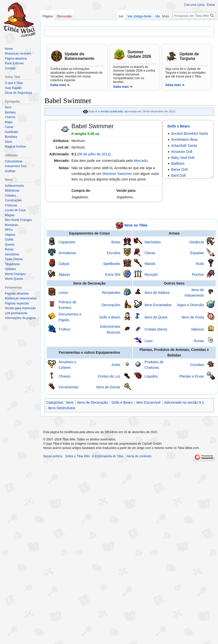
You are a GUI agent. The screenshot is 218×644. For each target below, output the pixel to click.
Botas (116, 242)
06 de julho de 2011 (94, 154)
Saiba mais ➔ (60, 85)
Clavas (150, 253)
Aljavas (64, 274)
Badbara (178, 163)
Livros (63, 293)
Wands (150, 264)
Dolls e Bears (179, 126)
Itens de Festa (193, 317)
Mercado (141, 161)
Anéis (116, 365)
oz (97, 134)
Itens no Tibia (136, 225)
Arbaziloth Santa (184, 146)
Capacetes (67, 242)
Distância (197, 242)
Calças (64, 264)
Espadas (197, 253)
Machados (153, 242)
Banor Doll (179, 169)
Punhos (198, 274)
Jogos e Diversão (190, 305)
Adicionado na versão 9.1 (184, 402)
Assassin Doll (182, 152)
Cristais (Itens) (156, 329)
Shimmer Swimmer (117, 174)
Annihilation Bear (184, 140)
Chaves (64, 376)
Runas (199, 341)
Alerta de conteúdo (139, 456)
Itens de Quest (156, 317)
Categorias (55, 402)
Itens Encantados (158, 305)
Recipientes (111, 293)
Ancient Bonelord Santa (189, 133)
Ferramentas (69, 387)
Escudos (114, 253)
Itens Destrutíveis (62, 408)
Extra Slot (113, 274)
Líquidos (151, 376)
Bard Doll (178, 175)
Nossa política (53, 456)
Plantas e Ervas (192, 376)
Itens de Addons (157, 293)
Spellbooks (112, 264)
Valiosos (197, 329)
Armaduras (67, 253)
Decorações (111, 305)
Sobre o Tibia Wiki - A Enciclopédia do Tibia (94, 456)
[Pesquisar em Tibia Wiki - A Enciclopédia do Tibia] (194, 16)
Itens (70, 402)
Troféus (64, 329)
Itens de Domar (108, 387)
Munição (151, 274)
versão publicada (112, 111)
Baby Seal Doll (183, 158)
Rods (200, 264)
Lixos (149, 341)
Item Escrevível (148, 402)
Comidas (197, 365)
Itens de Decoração (92, 402)
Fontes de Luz (109, 376)
